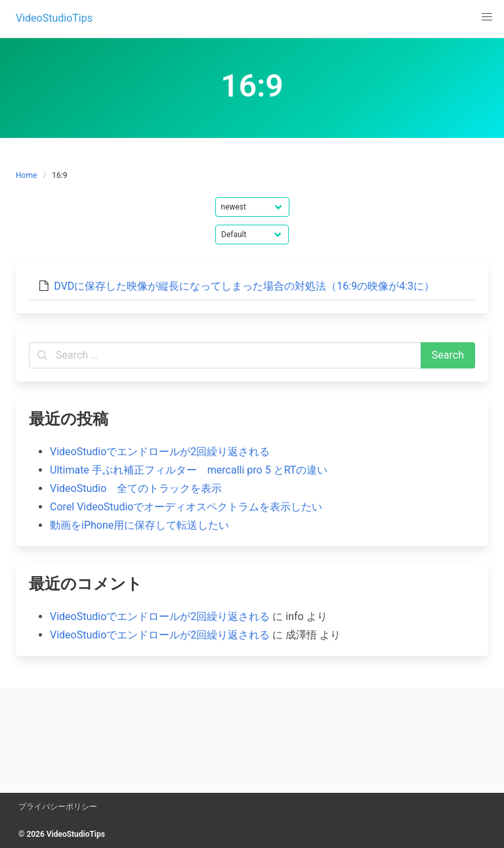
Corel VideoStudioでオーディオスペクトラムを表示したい (186, 507)
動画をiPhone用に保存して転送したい (139, 525)
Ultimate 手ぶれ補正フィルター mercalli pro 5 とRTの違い (189, 470)
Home (26, 175)
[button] (487, 17)
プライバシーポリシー (58, 807)
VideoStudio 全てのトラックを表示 (136, 488)
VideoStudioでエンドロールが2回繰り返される (160, 452)
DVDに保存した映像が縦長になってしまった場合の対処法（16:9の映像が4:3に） (244, 286)
